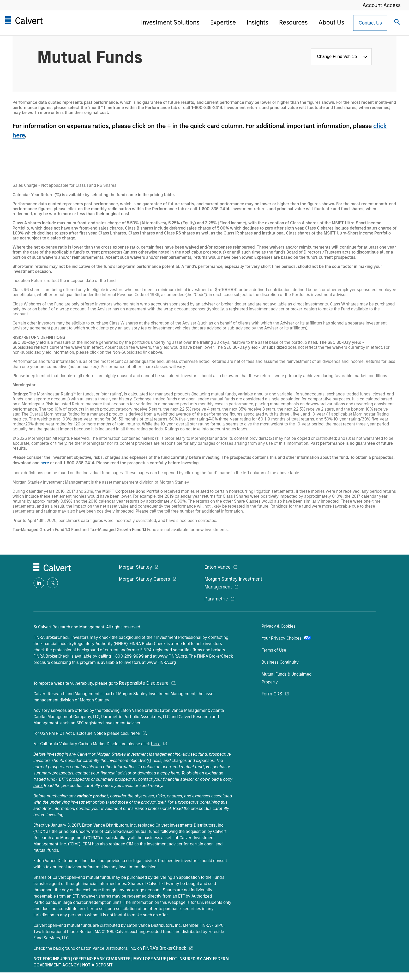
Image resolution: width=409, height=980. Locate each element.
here (45, 463)
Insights (257, 22)
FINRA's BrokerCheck (165, 948)
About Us (331, 22)
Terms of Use (274, 650)
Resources (293, 22)
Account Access (382, 5)
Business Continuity (280, 662)
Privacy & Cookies (279, 626)
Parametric (216, 599)
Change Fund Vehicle (338, 56)
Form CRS (272, 694)
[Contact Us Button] (370, 23)
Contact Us (370, 23)
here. (38, 786)
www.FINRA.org (172, 656)
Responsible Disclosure (144, 683)
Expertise (223, 22)
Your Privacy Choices (286, 638)
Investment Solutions (170, 22)
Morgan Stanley (136, 567)
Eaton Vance (218, 567)
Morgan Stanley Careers (145, 579)
